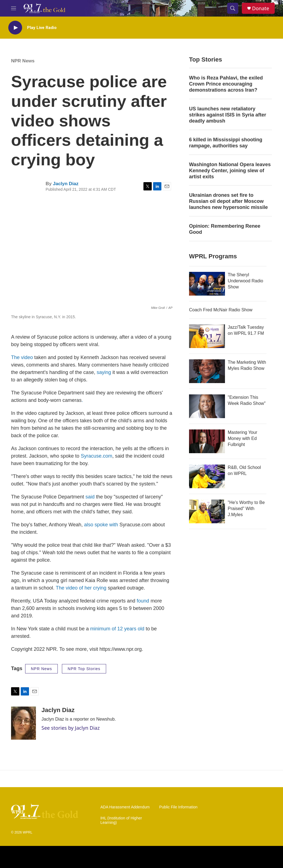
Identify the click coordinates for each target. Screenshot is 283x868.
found (143, 601)
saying (105, 372)
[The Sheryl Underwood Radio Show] (207, 284)
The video (22, 357)
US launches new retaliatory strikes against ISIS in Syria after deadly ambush (228, 115)
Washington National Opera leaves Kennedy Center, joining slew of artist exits (230, 171)
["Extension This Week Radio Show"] (207, 406)
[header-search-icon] (233, 8)
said (90, 497)
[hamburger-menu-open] (14, 8)
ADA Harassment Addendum (125, 807)
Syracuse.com (96, 456)
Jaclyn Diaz (66, 184)
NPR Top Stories (84, 669)
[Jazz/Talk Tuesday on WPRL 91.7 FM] (207, 336)
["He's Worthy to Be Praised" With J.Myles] (207, 511)
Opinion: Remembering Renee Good (225, 229)
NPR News (23, 61)
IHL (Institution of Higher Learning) (121, 820)
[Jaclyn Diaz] (23, 723)
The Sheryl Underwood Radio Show (245, 281)
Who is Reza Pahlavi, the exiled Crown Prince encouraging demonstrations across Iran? (226, 84)
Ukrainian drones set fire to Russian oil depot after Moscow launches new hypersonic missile (228, 201)
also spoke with (102, 525)
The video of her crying (82, 588)
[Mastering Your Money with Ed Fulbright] (207, 441)
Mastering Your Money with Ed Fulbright (243, 438)
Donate (261, 8)
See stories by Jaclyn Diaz (71, 728)
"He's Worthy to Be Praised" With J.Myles (246, 509)
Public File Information (178, 807)
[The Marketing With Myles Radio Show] (207, 371)
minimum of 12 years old (117, 629)
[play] (15, 28)
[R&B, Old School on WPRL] (207, 476)
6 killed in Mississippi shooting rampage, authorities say (226, 143)
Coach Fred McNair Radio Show (221, 310)
